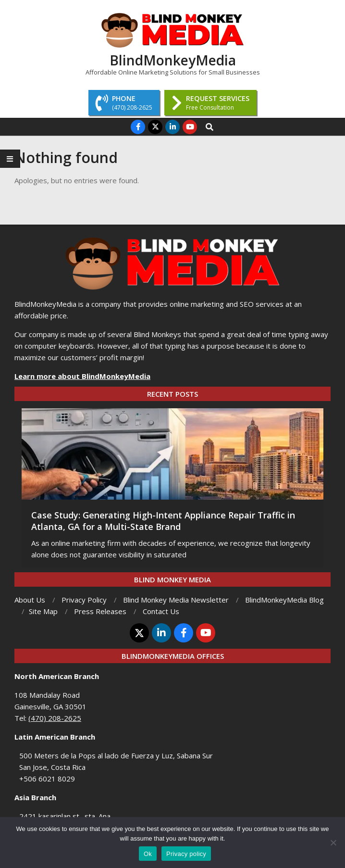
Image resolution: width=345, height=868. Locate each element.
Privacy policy (186, 854)
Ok (148, 854)
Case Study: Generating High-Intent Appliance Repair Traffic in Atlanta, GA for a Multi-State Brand (163, 521)
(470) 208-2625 (55, 718)
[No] (333, 843)
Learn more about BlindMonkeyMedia (82, 376)
